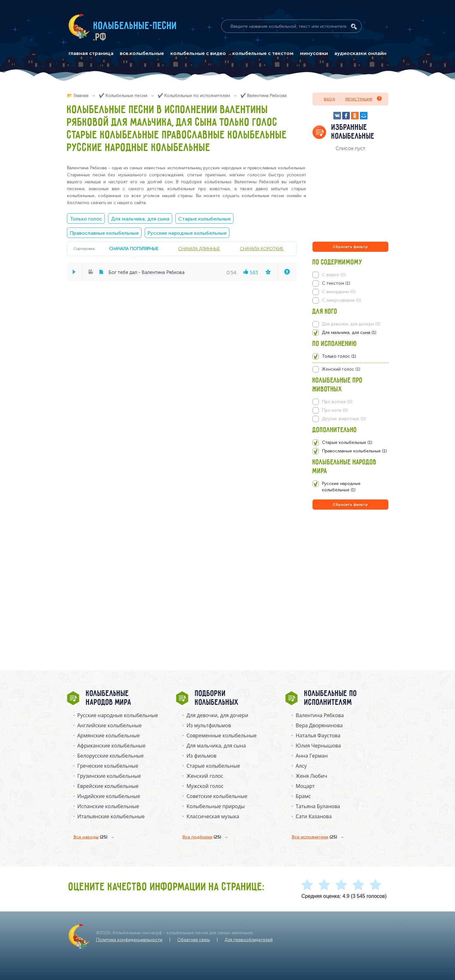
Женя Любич (312, 776)
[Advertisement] (350, 579)
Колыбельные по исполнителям (331, 698)
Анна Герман (312, 756)
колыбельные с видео (198, 53)
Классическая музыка (213, 816)
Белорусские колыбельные (111, 756)
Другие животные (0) (344, 419)
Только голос (86, 219)
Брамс (303, 796)
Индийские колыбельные (109, 796)
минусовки (314, 53)
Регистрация (364, 99)
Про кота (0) (335, 410)
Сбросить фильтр (350, 247)
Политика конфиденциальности (129, 940)
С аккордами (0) (339, 292)
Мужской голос (205, 786)
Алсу (301, 766)
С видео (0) (334, 275)
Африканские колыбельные (112, 746)
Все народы (90, 837)
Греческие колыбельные (108, 766)
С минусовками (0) (342, 300)
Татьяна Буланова (318, 806)
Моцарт (305, 786)
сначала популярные (134, 249)
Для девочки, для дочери (217, 715)
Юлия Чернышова (318, 746)
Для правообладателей (249, 940)
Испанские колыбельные (108, 806)
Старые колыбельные (204, 219)
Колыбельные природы (215, 806)
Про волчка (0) (337, 402)
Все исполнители (314, 837)
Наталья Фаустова (318, 735)
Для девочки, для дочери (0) (351, 324)
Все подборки (202, 837)
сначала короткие (262, 249)
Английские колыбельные (110, 725)
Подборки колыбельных (217, 698)
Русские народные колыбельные (187, 233)
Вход (329, 99)
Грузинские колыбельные (109, 776)
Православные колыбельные (104, 233)
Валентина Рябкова (320, 715)
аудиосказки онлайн (360, 53)
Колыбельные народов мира (109, 698)
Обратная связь (194, 940)
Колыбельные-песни (135, 26)
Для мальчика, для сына (140, 219)
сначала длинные (199, 249)
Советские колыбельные (217, 796)
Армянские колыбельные (109, 735)
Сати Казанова (314, 816)
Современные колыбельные (221, 735)
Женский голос (205, 776)
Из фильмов (201, 756)
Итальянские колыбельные (111, 816)
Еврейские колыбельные (108, 786)
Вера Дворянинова (319, 725)
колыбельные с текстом (263, 53)
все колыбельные (142, 53)
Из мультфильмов (209, 725)
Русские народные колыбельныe (118, 715)
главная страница (91, 53)
